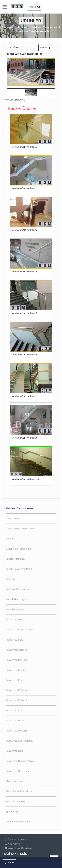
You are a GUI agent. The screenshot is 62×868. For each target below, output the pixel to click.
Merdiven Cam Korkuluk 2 (24, 188)
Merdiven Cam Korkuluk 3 (24, 230)
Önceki (15, 47)
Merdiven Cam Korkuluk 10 (25, 479)
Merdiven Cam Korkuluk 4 (24, 272)
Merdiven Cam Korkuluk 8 (24, 438)
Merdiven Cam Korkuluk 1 (24, 147)
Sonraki (45, 48)
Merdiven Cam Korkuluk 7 (24, 396)
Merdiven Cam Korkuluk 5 (24, 313)
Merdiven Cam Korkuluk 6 (24, 355)
